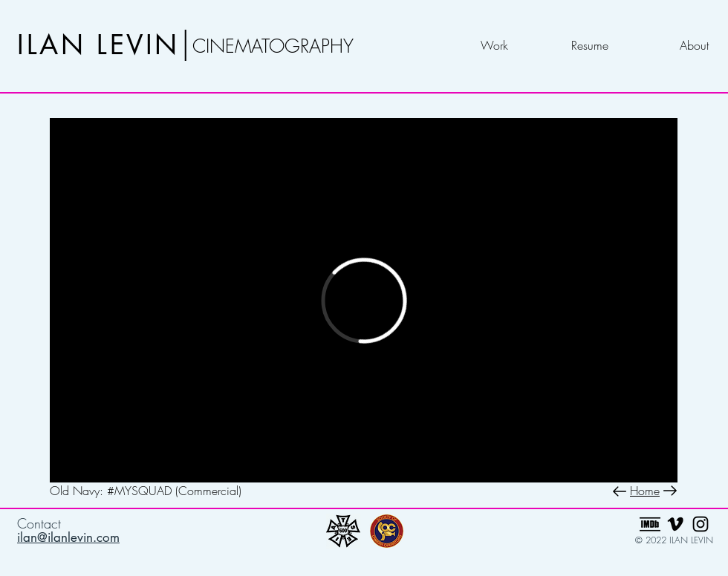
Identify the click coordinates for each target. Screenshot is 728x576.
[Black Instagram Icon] (701, 524)
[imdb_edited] (650, 524)
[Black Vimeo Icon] (675, 524)
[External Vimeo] (364, 300)
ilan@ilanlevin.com (68, 537)
